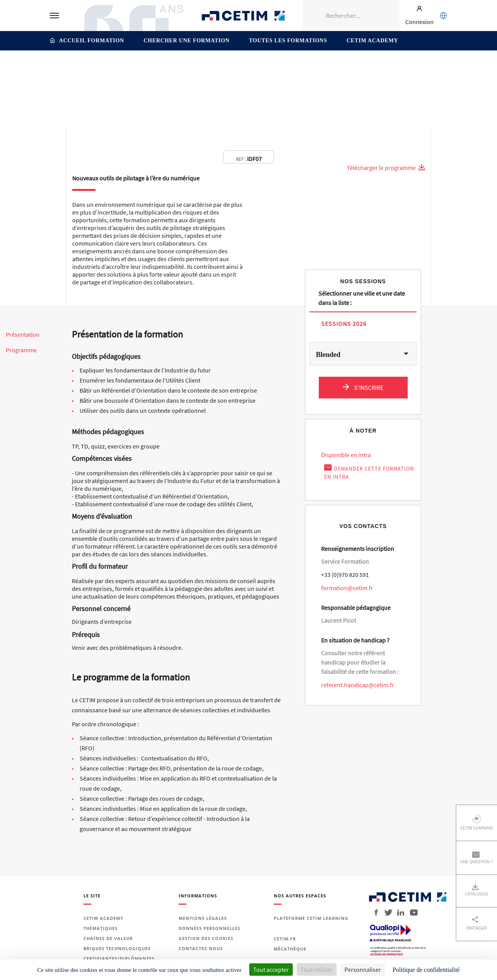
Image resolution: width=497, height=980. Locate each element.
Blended (328, 355)
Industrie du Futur (117, 67)
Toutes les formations (288, 41)
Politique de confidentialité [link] (426, 970)
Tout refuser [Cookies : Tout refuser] (317, 970)
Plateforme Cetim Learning (311, 918)
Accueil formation (92, 41)
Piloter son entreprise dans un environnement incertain (314, 67)
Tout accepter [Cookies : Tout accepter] (271, 970)
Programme (21, 350)
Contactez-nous (201, 948)
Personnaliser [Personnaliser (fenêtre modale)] (363, 970)
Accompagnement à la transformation (192, 67)
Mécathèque (290, 949)
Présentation (23, 335)
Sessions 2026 (344, 323)
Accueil (41, 67)
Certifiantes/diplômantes (119, 958)
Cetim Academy (372, 41)
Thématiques (72, 67)
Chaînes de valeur (108, 938)
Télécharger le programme (386, 168)
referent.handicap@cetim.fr (358, 685)
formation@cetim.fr (347, 588)
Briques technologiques (117, 948)
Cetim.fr (285, 939)
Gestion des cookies (206, 938)
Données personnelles (209, 928)
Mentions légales (203, 918)
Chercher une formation (187, 41)
